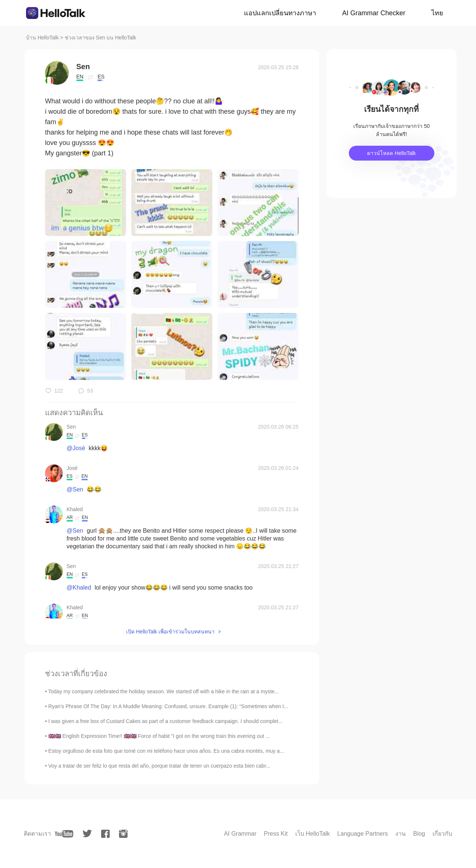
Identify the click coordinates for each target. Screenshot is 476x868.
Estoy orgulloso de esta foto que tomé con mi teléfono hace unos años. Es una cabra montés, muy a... (166, 751)
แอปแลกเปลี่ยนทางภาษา (280, 13)
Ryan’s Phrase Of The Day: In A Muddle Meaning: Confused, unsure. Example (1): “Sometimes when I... (168, 706)
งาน (401, 834)
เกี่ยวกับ (442, 834)
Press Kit (276, 834)
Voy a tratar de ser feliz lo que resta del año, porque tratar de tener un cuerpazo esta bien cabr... (159, 766)
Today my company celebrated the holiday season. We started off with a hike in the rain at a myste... (164, 691)
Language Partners (363, 834)
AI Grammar (240, 834)
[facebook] (105, 834)
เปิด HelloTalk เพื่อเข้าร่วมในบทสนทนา (171, 632)
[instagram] (123, 834)
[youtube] (64, 834)
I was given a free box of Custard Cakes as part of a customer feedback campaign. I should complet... (165, 721)
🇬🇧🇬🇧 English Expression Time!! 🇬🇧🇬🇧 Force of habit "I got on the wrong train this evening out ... (159, 736)
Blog (419, 834)
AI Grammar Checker (374, 13)
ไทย (437, 13)
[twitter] (87, 834)
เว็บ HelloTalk (313, 834)
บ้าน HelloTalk (42, 38)
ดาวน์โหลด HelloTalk (391, 153)
